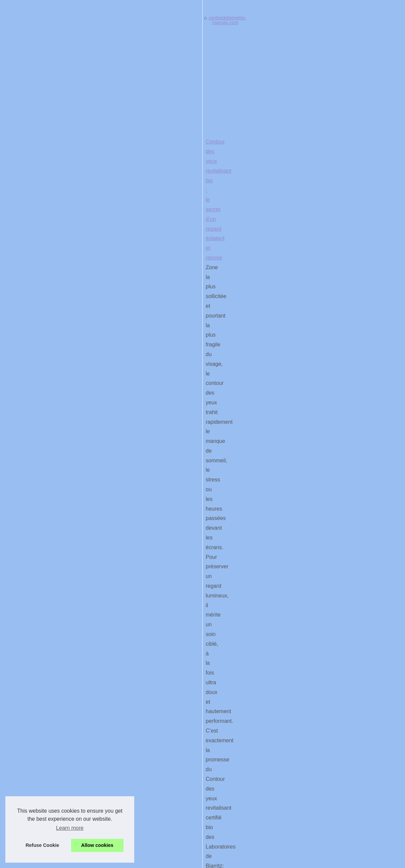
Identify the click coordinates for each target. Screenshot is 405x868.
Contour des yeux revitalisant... (43, 593)
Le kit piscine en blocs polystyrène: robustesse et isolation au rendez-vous (194, 643)
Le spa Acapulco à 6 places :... (42, 653)
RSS (182, 861)
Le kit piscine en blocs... (35, 562)
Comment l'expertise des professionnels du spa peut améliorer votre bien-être (230, 719)
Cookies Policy (160, 861)
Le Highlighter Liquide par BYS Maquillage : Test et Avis (171, 437)
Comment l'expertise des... (38, 500)
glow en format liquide (288, 476)
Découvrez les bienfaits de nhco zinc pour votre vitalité (170, 505)
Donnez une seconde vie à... (40, 531)
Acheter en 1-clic (250, 407)
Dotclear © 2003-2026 (212, 861)
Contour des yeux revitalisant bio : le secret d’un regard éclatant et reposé (193, 368)
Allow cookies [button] (97, 845)
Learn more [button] (70, 828)
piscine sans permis (183, 662)
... (277, 407)
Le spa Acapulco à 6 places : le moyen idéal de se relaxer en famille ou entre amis (235, 731)
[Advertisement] (253, 303)
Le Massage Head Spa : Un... (41, 622)
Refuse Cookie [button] (42, 845)
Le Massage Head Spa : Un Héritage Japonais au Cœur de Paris (183, 574)
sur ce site (277, 544)
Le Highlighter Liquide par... (39, 607)
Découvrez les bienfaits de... (40, 485)
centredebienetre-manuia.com (140, 249)
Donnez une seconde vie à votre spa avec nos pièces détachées (216, 743)
